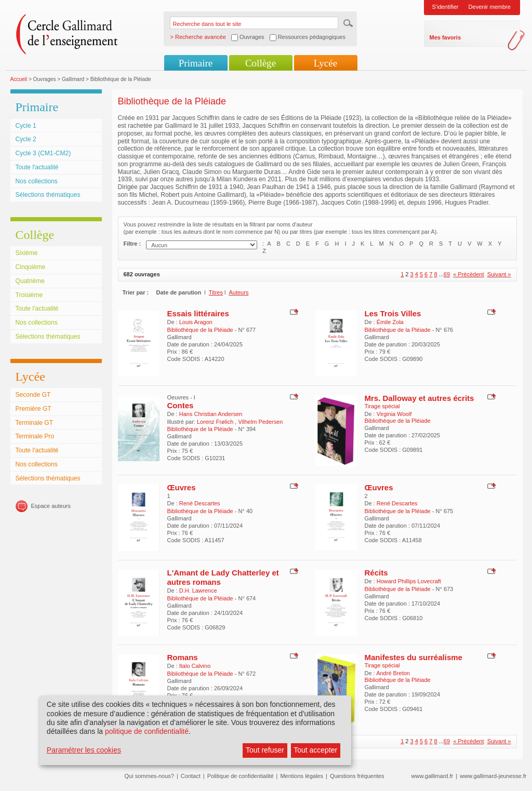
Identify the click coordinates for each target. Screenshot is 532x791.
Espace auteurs (51, 506)
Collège (261, 63)
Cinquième (31, 267)
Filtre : (132, 244)
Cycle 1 (26, 126)
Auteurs (238, 292)
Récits (376, 573)
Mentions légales (302, 776)
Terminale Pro (35, 436)
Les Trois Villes (393, 313)
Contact (191, 776)
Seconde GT (33, 395)
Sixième (27, 253)
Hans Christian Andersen (211, 414)
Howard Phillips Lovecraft (409, 581)
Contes (181, 405)
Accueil (19, 79)
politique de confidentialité (147, 731)
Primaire (196, 63)
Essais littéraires (198, 313)
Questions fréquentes (357, 776)
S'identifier (445, 7)
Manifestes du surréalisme (414, 657)
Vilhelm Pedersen (260, 422)
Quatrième (30, 281)
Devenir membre (490, 7)
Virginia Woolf (394, 414)
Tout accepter (315, 750)
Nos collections (37, 181)
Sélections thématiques (48, 195)
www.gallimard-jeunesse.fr (493, 776)
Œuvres (182, 487)
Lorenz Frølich (216, 422)
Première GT (34, 409)
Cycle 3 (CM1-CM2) (43, 153)
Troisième (29, 295)
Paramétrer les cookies (84, 750)
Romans (183, 657)
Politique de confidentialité (241, 776)
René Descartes (200, 503)
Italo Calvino (195, 666)
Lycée (325, 63)
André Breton (393, 673)
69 (447, 274)
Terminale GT (35, 423)
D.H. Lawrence (198, 591)
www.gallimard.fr (433, 776)
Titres (216, 292)
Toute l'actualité (37, 167)
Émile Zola (390, 322)
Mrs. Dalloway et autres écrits (420, 398)
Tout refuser (265, 750)
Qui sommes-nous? (149, 776)
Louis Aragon (196, 322)
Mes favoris (445, 37)
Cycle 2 (26, 139)
